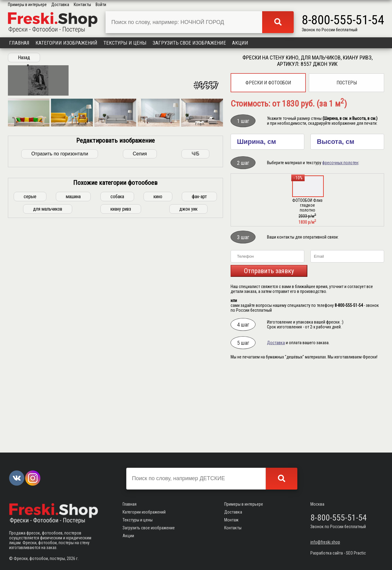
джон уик (188, 422)
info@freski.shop (325, 542)
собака (117, 410)
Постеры (347, 83)
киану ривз (121, 422)
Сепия (140, 367)
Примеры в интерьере (27, 5)
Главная (19, 43)
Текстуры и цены (125, 43)
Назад (24, 58)
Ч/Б (195, 367)
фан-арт (199, 410)
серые (30, 410)
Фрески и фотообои (268, 83)
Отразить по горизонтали (60, 367)
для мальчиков (48, 422)
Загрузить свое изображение (189, 43)
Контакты (82, 5)
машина (73, 410)
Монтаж (231, 520)
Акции (240, 43)
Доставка (60, 5)
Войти (101, 5)
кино (158, 410)
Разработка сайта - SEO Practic (338, 553)
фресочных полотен (340, 163)
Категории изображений (66, 43)
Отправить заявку (269, 271)
